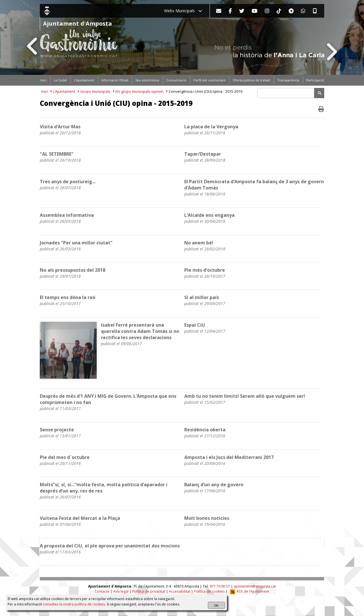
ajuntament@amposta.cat (255, 586)
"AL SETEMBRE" (57, 154)
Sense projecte (57, 430)
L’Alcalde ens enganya (209, 215)
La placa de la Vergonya (211, 127)
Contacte (102, 591)
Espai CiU (195, 325)
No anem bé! (199, 243)
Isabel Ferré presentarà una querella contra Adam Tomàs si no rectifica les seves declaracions (140, 331)
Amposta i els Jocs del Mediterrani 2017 (229, 457)
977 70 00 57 (220, 586)
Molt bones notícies (207, 518)
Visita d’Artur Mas (60, 127)
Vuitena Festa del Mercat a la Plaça (80, 518)
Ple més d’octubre (205, 270)
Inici (45, 91)
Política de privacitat (149, 591)
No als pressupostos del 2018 (73, 270)
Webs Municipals (183, 11)
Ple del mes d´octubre (65, 457)
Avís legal (121, 591)
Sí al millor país (202, 297)
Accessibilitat (180, 591)
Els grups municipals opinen (139, 91)
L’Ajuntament (64, 91)
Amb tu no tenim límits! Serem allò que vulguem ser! (245, 396)
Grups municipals (95, 91)
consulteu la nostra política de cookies (74, 604)
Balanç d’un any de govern (214, 485)
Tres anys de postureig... (68, 182)
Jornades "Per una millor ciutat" (76, 243)
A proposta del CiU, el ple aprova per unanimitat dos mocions (110, 546)
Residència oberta (205, 430)
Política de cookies (209, 591)
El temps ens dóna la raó (68, 297)
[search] (287, 93)
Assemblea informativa (67, 215)
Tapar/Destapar (203, 154)
